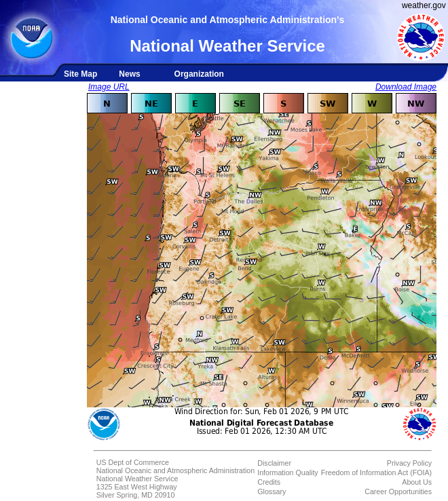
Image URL (109, 87)
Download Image (406, 87)
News (129, 74)
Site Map (80, 74)
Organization (199, 74)
